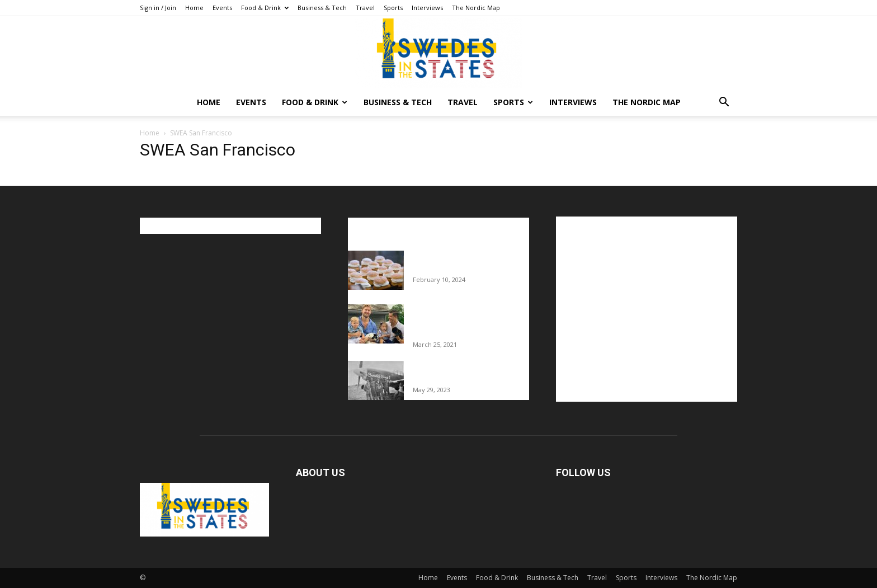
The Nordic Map (476, 8)
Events (222, 8)
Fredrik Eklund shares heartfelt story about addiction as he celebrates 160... (467, 321)
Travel (365, 8)
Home (194, 8)
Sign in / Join (158, 8)
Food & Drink (265, 8)
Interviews (427, 8)
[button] (724, 103)
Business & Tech (322, 8)
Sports (393, 8)
